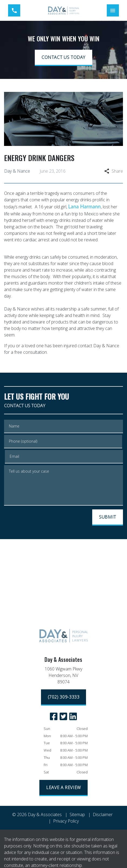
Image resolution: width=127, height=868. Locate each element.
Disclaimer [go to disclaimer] (103, 814)
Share (114, 171)
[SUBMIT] (108, 518)
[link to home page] (63, 11)
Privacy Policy (66, 821)
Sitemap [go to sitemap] (77, 814)
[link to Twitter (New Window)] (63, 716)
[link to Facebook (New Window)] (54, 716)
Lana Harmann (85, 206)
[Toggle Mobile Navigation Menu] (113, 10)
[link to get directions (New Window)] (63, 676)
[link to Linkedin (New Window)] (73, 716)
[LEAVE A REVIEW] (63, 788)
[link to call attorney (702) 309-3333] (14, 10)
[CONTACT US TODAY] (63, 58)
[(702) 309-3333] (64, 697)
